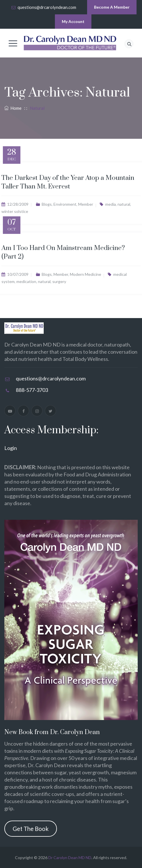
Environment (65, 204)
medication (26, 281)
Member (86, 204)
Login (11, 448)
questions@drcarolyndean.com (47, 7)
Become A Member (112, 7)
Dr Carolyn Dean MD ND (70, 858)
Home (13, 108)
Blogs (47, 204)
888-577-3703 (32, 390)
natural (124, 204)
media (111, 204)
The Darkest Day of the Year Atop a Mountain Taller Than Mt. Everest (68, 182)
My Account (73, 21)
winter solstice (15, 211)
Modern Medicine (86, 274)
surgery (59, 281)
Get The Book (31, 829)
